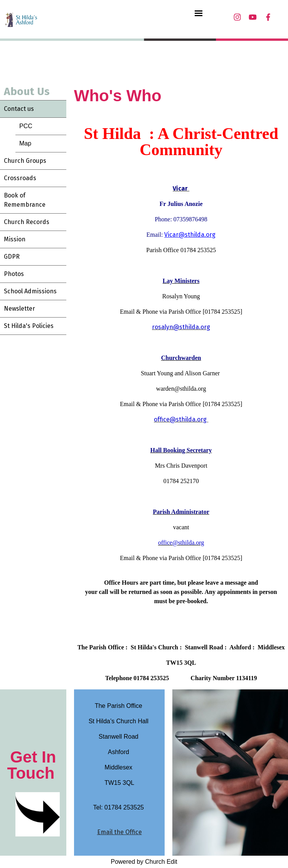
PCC (26, 126)
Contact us (19, 109)
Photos (14, 274)
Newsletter (19, 309)
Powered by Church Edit (144, 862)
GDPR (12, 257)
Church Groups (25, 161)
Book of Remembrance (25, 200)
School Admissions (30, 291)
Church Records (27, 222)
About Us (27, 91)
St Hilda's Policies (29, 326)
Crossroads (20, 178)
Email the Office (120, 832)
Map (25, 143)
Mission (15, 239)
